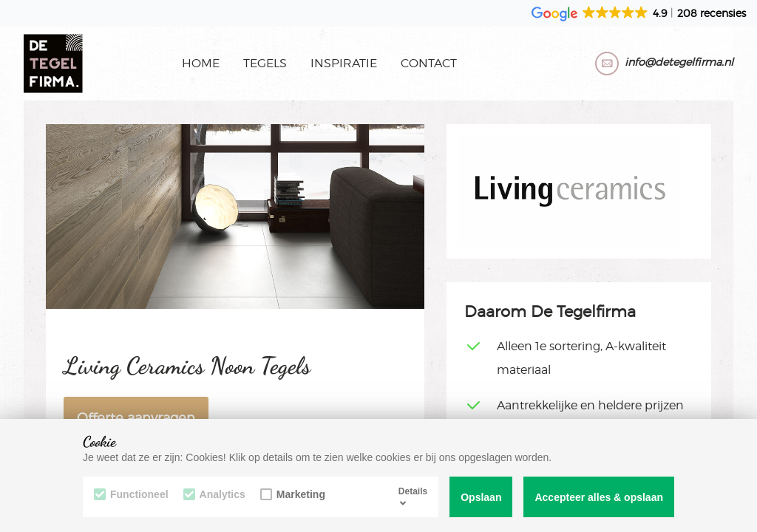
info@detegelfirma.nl (679, 62)
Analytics (214, 494)
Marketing (293, 494)
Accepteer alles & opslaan (599, 497)
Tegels (265, 63)
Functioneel (131, 494)
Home (201, 63)
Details (413, 497)
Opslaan (481, 497)
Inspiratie (344, 63)
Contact (429, 63)
